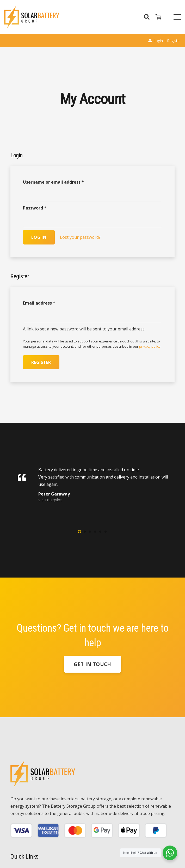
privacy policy (150, 346)
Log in (39, 237)
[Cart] (159, 17)
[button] (79, 532)
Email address (39, 303)
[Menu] (177, 17)
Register (41, 362)
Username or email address (53, 182)
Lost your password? (80, 237)
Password (35, 208)
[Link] (32, 17)
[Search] (146, 17)
